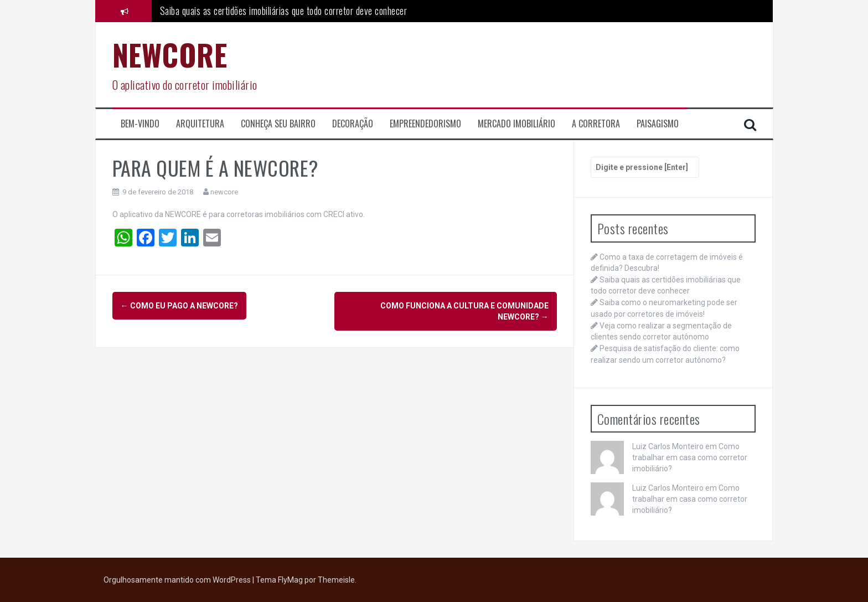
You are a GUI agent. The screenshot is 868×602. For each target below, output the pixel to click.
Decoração (353, 124)
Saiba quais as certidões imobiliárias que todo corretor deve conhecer (284, 11)
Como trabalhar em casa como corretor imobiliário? (690, 457)
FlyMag (290, 580)
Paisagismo (658, 124)
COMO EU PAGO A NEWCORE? (179, 306)
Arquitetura (200, 124)
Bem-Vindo (140, 124)
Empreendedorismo (425, 124)
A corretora (596, 124)
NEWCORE (170, 55)
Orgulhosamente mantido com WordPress (178, 580)
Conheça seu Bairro (278, 124)
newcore (224, 192)
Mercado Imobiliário (516, 124)
